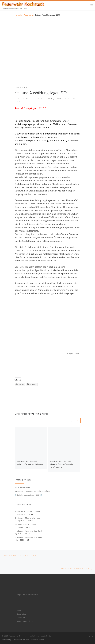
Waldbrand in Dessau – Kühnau (27, 511)
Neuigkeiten (21, 614)
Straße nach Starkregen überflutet (28, 531)
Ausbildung (28, 15)
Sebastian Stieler (25, 99)
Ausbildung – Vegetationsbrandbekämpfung (32, 491)
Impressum (21, 617)
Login (19, 610)
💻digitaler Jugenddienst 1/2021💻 (29, 495)
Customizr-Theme (37, 640)
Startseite (18, 15)
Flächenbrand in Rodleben (25, 524)
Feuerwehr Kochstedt (19, 636)
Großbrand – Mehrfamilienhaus (27, 518)
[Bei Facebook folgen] (90, 636)
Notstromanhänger (22, 487)
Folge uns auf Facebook (27, 595)
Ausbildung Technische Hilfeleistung (30, 464)
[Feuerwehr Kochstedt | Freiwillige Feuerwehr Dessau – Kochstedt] (23, 4)
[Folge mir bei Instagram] (93, 636)
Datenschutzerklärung (25, 621)
